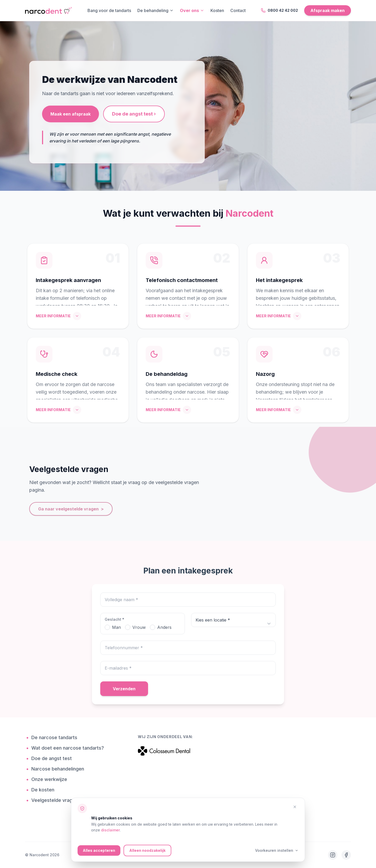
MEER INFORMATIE (58, 316)
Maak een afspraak (70, 114)
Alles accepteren (99, 850)
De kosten (45, 790)
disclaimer (110, 830)
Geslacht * (114, 619)
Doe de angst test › (134, 114)
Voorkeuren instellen (277, 850)
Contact (238, 10)
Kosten (217, 10)
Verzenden (124, 689)
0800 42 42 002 (279, 10)
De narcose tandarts (56, 738)
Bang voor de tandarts (109, 10)
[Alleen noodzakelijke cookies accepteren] (295, 807)
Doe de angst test (54, 758)
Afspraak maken (328, 10)
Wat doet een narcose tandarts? (70, 748)
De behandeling (155, 10)
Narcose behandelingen (60, 769)
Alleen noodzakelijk (147, 850)
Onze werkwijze (51, 779)
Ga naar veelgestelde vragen (71, 509)
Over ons (192, 10)
